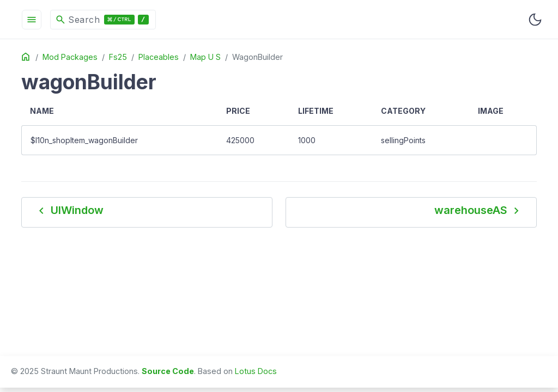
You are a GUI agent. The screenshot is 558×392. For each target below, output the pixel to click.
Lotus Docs (256, 371)
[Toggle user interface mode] (535, 20)
